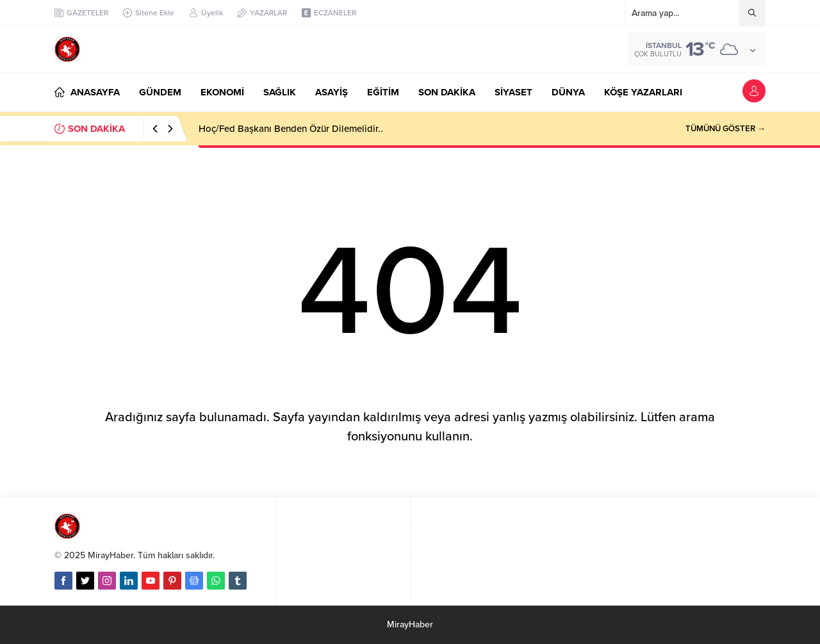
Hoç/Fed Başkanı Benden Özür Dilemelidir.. (291, 129)
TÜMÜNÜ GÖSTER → (726, 129)
